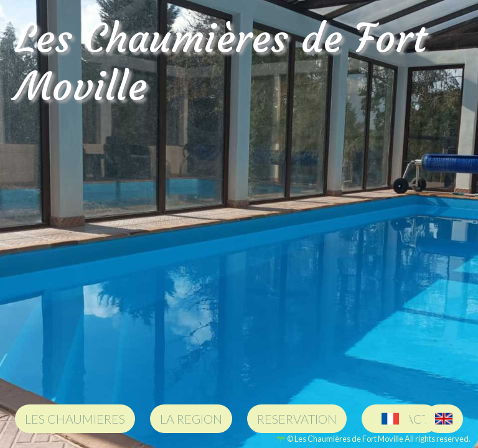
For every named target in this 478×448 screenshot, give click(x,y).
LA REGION (191, 419)
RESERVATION (297, 419)
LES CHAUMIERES (75, 419)
